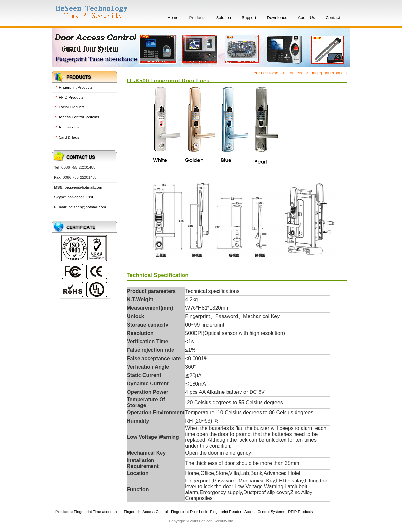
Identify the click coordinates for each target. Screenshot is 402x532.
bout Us (307, 18)
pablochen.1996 (81, 197)
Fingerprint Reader (226, 511)
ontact (333, 18)
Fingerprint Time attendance (97, 511)
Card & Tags (67, 137)
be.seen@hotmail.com (83, 187)
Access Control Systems (77, 117)
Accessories (66, 127)
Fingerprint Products (73, 87)
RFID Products (69, 97)
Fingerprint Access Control (146, 511)
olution (224, 18)
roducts (197, 18)
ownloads (277, 18)
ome (173, 18)
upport (249, 18)
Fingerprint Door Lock (189, 511)
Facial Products (69, 107)
